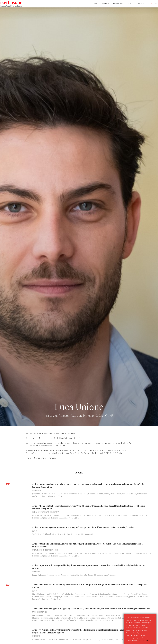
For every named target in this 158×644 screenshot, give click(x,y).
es (146, 6)
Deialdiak (103, 6)
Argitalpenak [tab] (79, 478)
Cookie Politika (143, 640)
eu (149, 6)
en (153, 6)
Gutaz (92, 6)
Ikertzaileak (116, 6)
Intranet (138, 6)
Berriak (128, 6)
